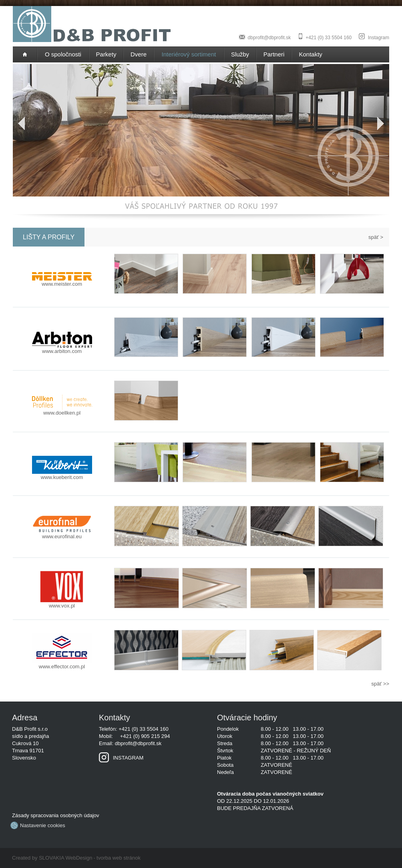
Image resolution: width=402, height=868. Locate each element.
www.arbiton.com (62, 349)
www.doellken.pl (62, 410)
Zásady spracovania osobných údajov (56, 815)
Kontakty (311, 54)
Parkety (106, 54)
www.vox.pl (62, 603)
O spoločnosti (63, 54)
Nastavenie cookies (39, 825)
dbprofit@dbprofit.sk (269, 38)
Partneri (274, 54)
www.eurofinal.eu (62, 534)
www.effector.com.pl (62, 664)
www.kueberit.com (62, 475)
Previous (19, 123)
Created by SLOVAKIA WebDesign (52, 858)
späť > (376, 237)
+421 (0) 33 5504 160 (329, 38)
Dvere (139, 54)
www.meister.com (62, 281)
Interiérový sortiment (189, 54)
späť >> (380, 684)
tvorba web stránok (119, 858)
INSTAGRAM (121, 758)
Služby (240, 54)
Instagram (379, 38)
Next (383, 123)
